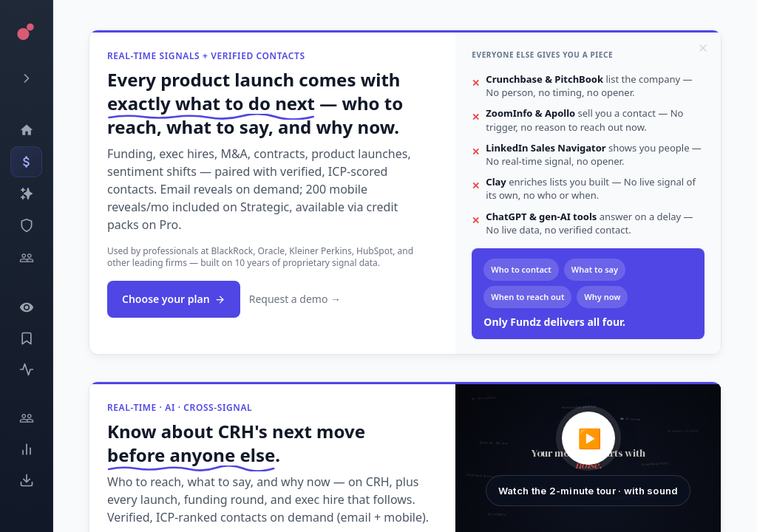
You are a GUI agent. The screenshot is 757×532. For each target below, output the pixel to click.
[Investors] (26, 258)
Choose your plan (174, 299)
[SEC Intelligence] (26, 225)
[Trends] (26, 449)
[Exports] (26, 480)
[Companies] (26, 194)
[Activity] (26, 369)
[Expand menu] (26, 78)
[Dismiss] (703, 48)
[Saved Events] (26, 338)
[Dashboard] (26, 130)
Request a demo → (295, 299)
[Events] (26, 162)
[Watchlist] (26, 307)
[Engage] (26, 418)
